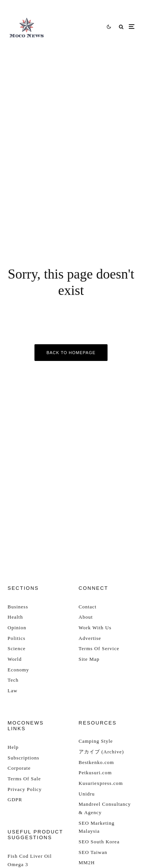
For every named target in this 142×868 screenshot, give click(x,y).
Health (15, 617)
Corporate (19, 768)
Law (12, 691)
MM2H (87, 862)
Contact (88, 607)
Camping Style (96, 741)
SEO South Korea (99, 842)
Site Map (89, 659)
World (15, 659)
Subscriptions (23, 758)
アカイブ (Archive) (101, 752)
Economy (18, 670)
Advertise (90, 638)
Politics (16, 638)
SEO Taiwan (93, 852)
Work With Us (95, 628)
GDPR (15, 799)
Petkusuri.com (95, 773)
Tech (13, 680)
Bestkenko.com (97, 762)
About (86, 617)
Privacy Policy (25, 789)
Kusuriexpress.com (101, 783)
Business (18, 607)
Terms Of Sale (24, 779)
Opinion (17, 628)
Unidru (87, 794)
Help (13, 747)
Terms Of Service (99, 648)
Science (16, 648)
